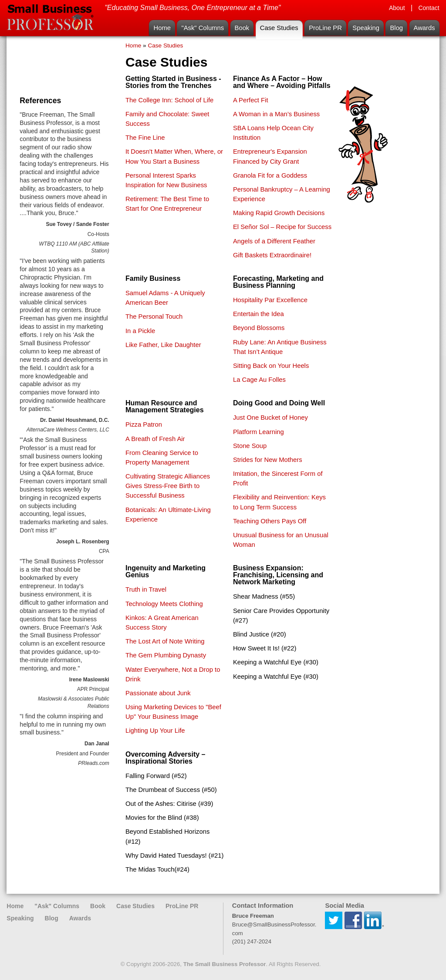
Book (242, 28)
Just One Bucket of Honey (270, 418)
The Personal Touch (154, 317)
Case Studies (279, 28)
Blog (396, 28)
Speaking (366, 28)
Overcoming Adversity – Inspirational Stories (165, 758)
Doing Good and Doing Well (279, 403)
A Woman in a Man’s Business (276, 114)
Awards (424, 28)
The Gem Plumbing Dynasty (166, 655)
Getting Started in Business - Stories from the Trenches (173, 82)
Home (162, 28)
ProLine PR (325, 28)
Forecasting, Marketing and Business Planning (278, 282)
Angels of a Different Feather (274, 241)
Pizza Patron (144, 424)
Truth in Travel (146, 589)
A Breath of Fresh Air (155, 439)
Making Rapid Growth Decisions (279, 213)
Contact (429, 8)
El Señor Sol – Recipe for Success (282, 227)
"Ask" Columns (203, 28)
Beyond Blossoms (259, 328)
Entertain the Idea (258, 314)
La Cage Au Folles (259, 380)
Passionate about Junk (158, 693)
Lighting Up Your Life (155, 731)
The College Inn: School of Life (169, 100)
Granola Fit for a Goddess (270, 175)
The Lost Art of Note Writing (165, 641)
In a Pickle (140, 331)
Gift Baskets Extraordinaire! (272, 255)
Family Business (153, 278)
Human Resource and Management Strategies (165, 406)
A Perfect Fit (251, 100)
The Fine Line (145, 138)
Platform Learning (258, 432)
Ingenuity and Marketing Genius (166, 571)
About (397, 8)
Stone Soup (250, 446)
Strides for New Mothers (268, 460)
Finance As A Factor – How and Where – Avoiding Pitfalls (282, 82)
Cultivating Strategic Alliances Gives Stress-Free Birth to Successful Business (168, 486)
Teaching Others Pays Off (270, 521)
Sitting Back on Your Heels (271, 366)
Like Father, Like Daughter (163, 345)
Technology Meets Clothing (164, 604)
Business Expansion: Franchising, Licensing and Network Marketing (278, 575)
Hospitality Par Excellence (270, 300)
